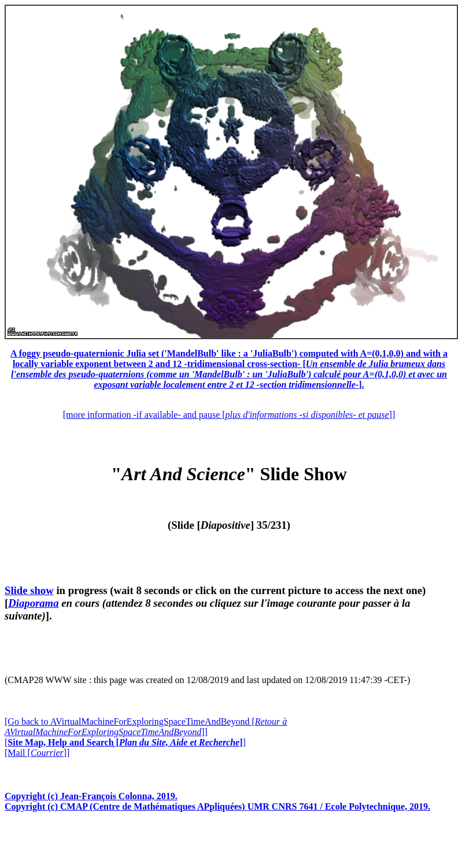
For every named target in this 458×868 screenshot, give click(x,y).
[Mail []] (37, 753)
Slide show (29, 590)
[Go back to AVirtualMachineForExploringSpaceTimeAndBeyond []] (146, 727)
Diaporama (33, 603)
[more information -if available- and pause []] (229, 415)
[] (125, 742)
